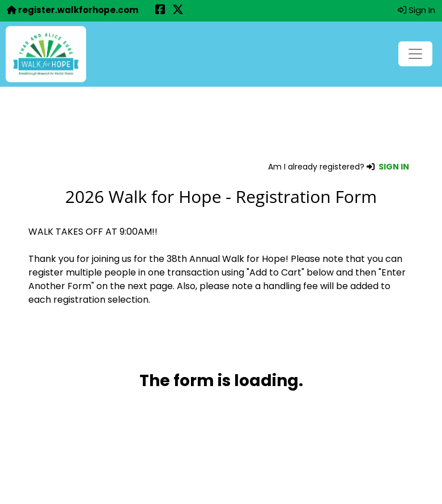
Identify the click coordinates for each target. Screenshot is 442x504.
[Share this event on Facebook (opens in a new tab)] (160, 10)
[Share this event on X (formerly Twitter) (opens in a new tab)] (178, 10)
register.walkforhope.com (73, 10)
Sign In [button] (416, 10)
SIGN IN (394, 167)
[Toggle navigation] (415, 54)
